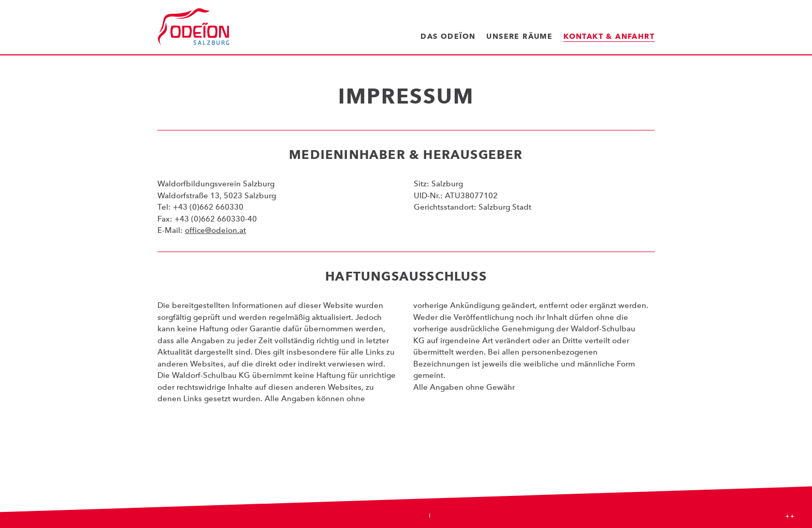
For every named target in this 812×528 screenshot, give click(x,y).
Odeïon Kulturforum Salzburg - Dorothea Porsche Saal (194, 27)
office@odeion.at (215, 230)
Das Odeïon (448, 36)
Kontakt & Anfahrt (609, 36)
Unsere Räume (519, 36)
